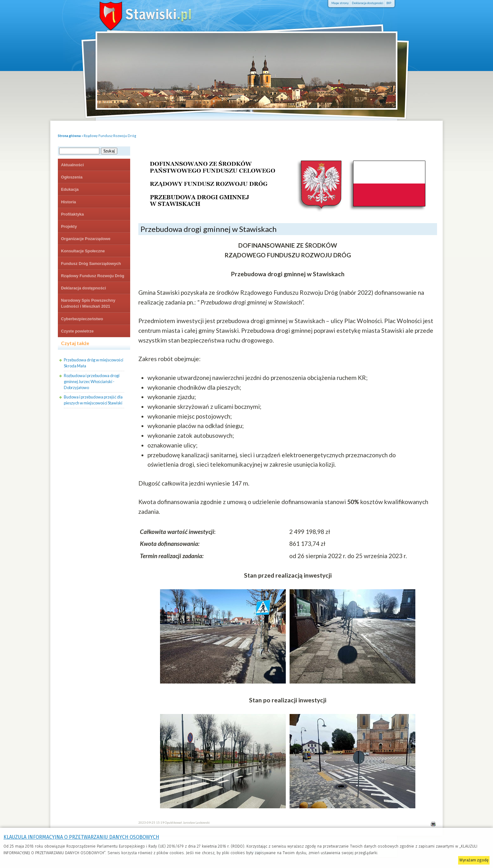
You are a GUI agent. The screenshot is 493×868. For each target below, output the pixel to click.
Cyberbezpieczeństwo (82, 319)
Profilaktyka (72, 214)
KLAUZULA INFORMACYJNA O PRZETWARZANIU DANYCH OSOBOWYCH (81, 837)
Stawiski (136, 14)
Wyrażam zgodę (474, 860)
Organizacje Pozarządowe (86, 239)
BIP (389, 3)
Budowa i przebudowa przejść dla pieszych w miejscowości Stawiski (93, 400)
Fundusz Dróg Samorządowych (91, 264)
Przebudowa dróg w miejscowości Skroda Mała (94, 363)
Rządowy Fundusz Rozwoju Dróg (110, 136)
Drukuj (433, 824)
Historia (69, 202)
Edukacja (70, 189)
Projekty (69, 226)
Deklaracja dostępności (368, 3)
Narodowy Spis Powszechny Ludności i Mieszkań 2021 (88, 303)
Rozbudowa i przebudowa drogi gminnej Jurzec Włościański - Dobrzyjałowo (92, 382)
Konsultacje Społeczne (83, 251)
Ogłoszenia (72, 177)
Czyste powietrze (77, 331)
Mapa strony (340, 3)
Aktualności (72, 165)
